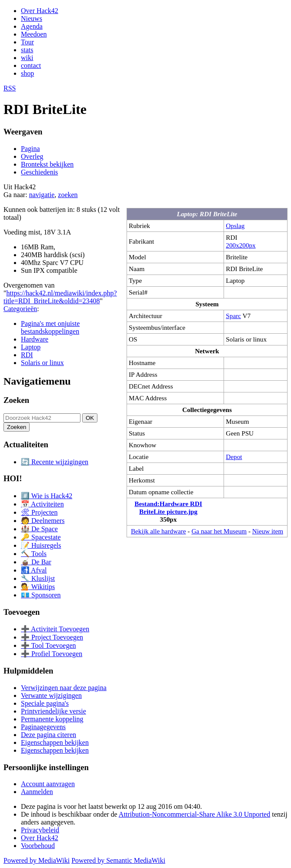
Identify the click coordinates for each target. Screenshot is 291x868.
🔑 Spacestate (41, 537)
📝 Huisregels (41, 545)
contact (31, 65)
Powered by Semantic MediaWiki (118, 860)
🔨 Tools (34, 554)
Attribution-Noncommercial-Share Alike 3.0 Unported (194, 814)
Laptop (31, 347)
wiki (27, 58)
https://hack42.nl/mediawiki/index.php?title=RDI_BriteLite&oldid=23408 (60, 297)
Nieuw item (268, 531)
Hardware (35, 339)
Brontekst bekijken (47, 164)
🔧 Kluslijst (38, 578)
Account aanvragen (48, 784)
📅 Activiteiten (42, 504)
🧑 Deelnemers (43, 521)
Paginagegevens (43, 727)
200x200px (241, 245)
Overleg (32, 156)
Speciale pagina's (45, 703)
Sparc (233, 316)
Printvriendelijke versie (54, 711)
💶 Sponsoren (41, 595)
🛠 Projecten (39, 512)
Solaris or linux (42, 363)
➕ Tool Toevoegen (48, 645)
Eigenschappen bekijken (55, 742)
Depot (234, 457)
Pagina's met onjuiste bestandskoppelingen (50, 327)
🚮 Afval (34, 570)
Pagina (30, 149)
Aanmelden (37, 792)
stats (27, 50)
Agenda (32, 26)
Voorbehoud (38, 846)
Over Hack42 (40, 11)
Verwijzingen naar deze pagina (64, 688)
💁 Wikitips (38, 587)
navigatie (42, 195)
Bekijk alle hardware (159, 531)
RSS (10, 88)
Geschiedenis (39, 172)
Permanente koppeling (52, 719)
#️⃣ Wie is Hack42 (47, 496)
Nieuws (32, 18)
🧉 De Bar (36, 562)
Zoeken (16, 400)
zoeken (68, 195)
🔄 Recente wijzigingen (55, 462)
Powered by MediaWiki (37, 860)
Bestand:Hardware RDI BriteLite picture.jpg (168, 508)
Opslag (235, 226)
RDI (27, 355)
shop (27, 73)
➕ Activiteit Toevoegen (55, 629)
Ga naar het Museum (219, 531)
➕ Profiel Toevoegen (52, 654)
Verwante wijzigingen (51, 695)
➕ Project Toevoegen (52, 637)
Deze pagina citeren (48, 735)
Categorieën (20, 309)
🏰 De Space (39, 529)
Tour (27, 42)
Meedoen (34, 34)
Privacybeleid (40, 830)
